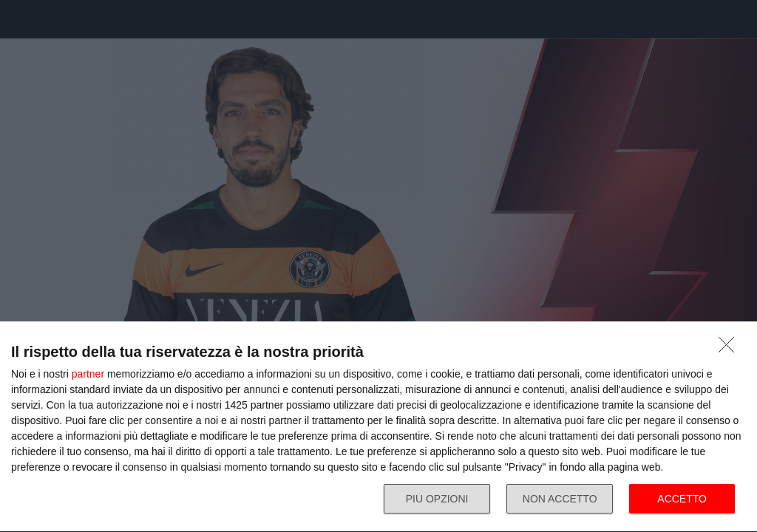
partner (88, 374)
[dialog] (378, 427)
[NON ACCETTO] (730, 349)
